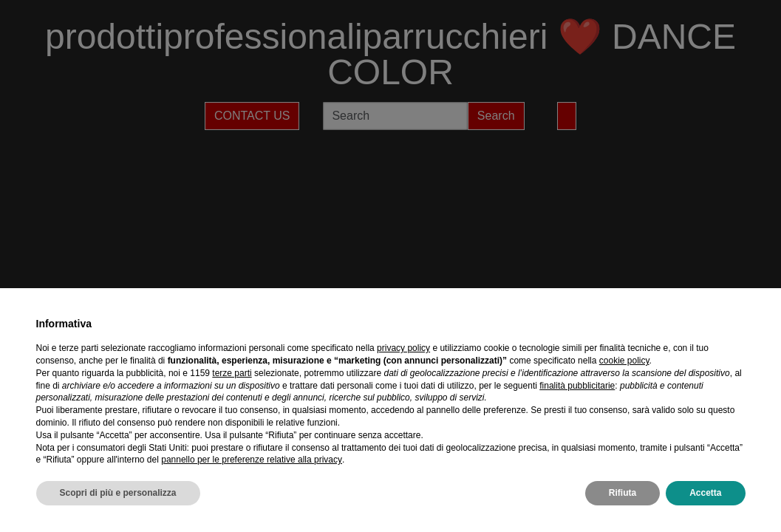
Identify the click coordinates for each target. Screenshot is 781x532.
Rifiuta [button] (623, 493)
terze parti (232, 373)
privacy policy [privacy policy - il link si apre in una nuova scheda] (403, 348)
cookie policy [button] (624, 361)
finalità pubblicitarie (577, 386)
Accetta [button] (705, 493)
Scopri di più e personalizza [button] (118, 493)
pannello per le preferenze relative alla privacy (252, 460)
